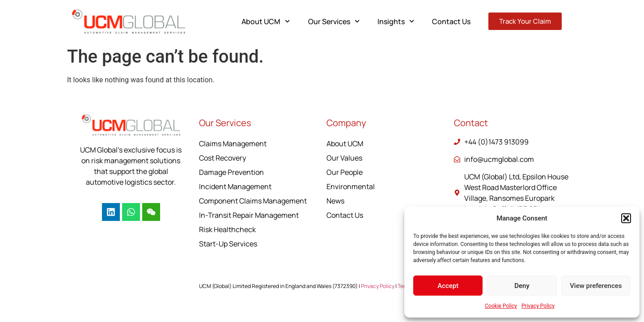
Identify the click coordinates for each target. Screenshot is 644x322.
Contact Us (451, 21)
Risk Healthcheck (227, 229)
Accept (448, 286)
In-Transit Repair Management (249, 215)
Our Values (344, 158)
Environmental (351, 186)
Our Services (334, 21)
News (335, 201)
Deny (522, 286)
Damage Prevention (231, 172)
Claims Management (233, 144)
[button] (626, 218)
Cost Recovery (222, 158)
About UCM (266, 21)
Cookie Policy (501, 306)
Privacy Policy (538, 306)
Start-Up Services (228, 244)
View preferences (596, 286)
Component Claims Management (253, 201)
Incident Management (235, 186)
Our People (345, 172)
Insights (396, 21)
